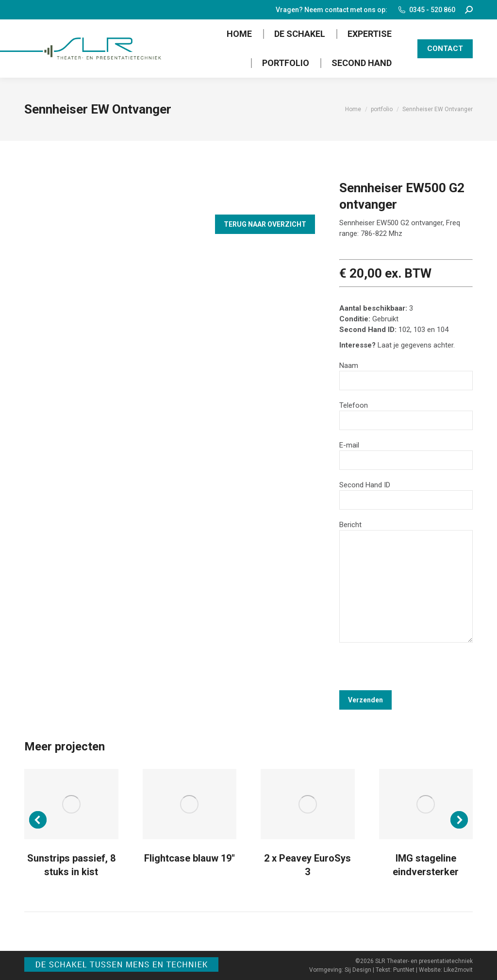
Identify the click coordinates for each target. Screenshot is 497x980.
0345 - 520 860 (426, 10)
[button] (38, 820)
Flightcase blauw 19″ (190, 858)
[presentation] (413, 671)
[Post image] (71, 804)
